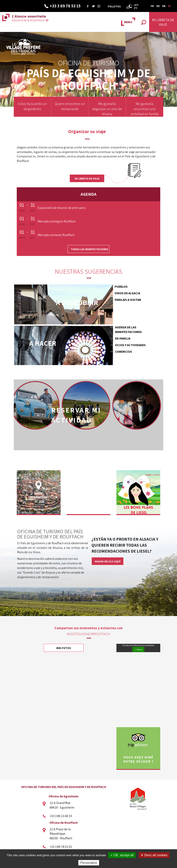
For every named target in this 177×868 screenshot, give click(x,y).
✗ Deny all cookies (154, 855)
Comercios (123, 352)
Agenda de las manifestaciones (128, 330)
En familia (123, 338)
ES (170, 6)
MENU (128, 22)
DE (158, 6)
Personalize (89, 863)
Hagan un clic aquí (108, 560)
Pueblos (121, 287)
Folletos (114, 6)
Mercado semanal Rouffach (56, 235)
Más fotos (64, 647)
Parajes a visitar (128, 300)
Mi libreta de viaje (87, 179)
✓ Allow (138, 648)
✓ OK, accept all (122, 855)
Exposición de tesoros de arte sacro (62, 208)
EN (164, 6)
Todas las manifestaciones (89, 249)
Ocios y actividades (130, 345)
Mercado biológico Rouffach (57, 221)
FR (152, 6)
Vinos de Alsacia (127, 293)
